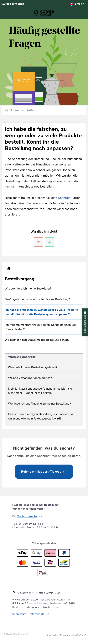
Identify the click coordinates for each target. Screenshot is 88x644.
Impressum (19, 614)
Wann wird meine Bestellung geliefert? (33, 367)
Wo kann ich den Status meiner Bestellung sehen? (37, 340)
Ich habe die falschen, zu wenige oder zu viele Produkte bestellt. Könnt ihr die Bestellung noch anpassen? (41, 312)
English (80, 4)
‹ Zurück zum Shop (12, 4)
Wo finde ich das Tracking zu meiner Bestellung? (39, 404)
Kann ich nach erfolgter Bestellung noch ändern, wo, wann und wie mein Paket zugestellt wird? (42, 416)
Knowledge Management (60, 635)
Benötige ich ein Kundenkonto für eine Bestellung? (37, 299)
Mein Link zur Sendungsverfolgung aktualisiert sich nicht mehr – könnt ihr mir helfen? (41, 391)
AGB (49, 614)
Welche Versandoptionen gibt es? (30, 378)
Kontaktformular (27, 516)
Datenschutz (36, 614)
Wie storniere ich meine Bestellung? (28, 289)
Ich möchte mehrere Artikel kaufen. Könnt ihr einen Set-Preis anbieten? (41, 327)
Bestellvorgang (20, 279)
